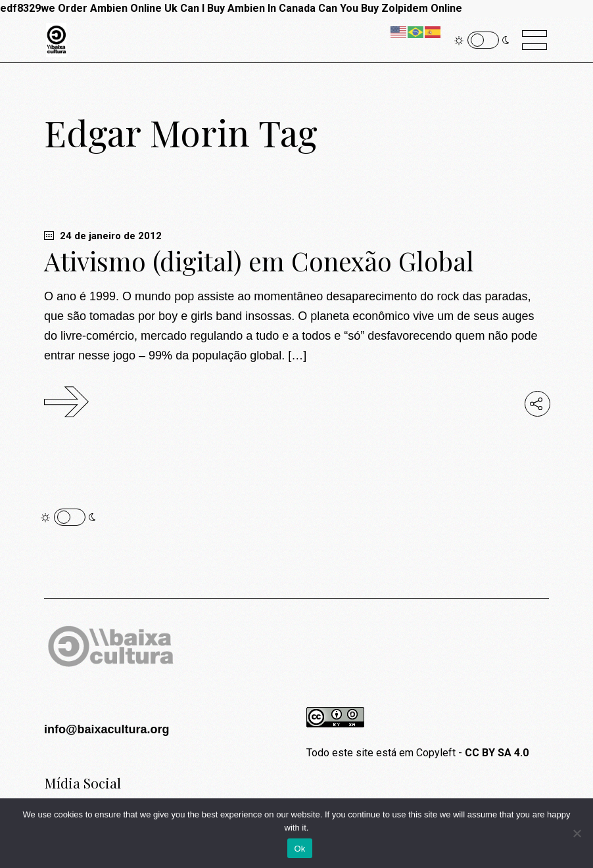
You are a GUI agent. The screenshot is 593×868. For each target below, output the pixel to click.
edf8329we (28, 8)
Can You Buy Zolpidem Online (390, 8)
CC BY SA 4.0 (497, 753)
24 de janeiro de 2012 (103, 236)
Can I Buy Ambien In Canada (248, 8)
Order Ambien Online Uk (118, 8)
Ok (299, 849)
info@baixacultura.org (107, 729)
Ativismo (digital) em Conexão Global (259, 261)
